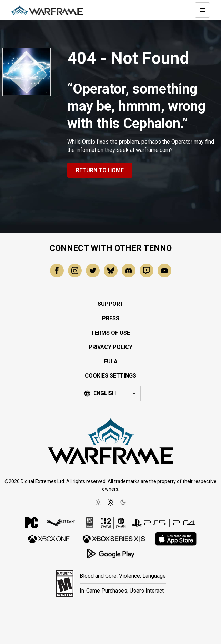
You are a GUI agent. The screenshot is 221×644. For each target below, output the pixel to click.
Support (111, 304)
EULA (111, 362)
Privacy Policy (110, 347)
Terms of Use (110, 333)
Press (111, 318)
